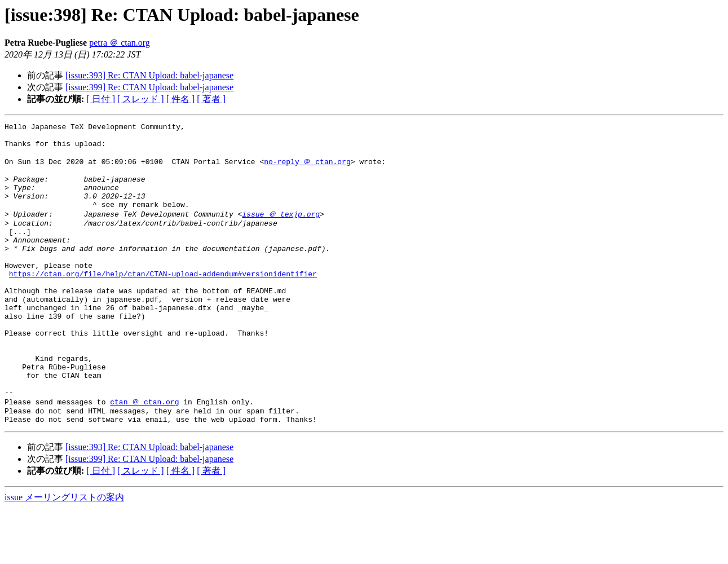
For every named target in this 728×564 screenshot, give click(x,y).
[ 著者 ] (211, 99)
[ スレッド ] (141, 99)
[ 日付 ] (101, 99)
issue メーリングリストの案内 (64, 553)
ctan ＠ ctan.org (144, 454)
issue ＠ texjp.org (281, 230)
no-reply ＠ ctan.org (307, 169)
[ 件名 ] (181, 99)
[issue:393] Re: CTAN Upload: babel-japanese (149, 75)
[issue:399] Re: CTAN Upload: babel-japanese (149, 87)
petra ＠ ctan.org (120, 43)
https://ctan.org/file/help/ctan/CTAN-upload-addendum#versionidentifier (163, 302)
